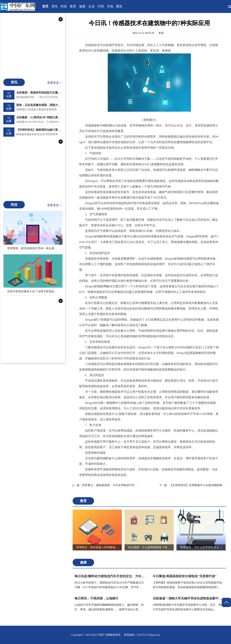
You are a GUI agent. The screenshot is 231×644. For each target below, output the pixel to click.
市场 (110, 6)
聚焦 (119, 6)
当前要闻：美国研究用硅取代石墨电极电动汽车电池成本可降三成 (39, 93)
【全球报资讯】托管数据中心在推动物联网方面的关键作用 (193, 485)
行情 (101, 6)
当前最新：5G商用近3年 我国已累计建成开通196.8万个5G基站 (39, 117)
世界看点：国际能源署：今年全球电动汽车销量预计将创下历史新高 (106, 485)
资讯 (55, 6)
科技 (64, 6)
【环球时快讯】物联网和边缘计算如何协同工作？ (39, 130)
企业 (91, 6)
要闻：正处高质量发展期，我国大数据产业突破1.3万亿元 (39, 105)
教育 (73, 6)
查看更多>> (55, 83)
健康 (82, 6)
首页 (45, 6)
